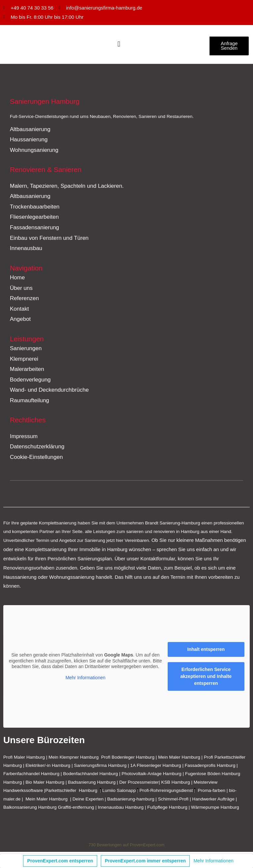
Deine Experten (88, 800)
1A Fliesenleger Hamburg (156, 767)
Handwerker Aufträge (213, 800)
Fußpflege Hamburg (167, 809)
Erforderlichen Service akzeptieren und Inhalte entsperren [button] (206, 678)
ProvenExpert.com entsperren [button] (60, 861)
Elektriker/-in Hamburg (48, 767)
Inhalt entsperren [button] (206, 651)
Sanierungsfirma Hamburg (101, 767)
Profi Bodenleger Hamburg (128, 758)
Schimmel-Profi (173, 800)
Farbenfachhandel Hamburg (32, 775)
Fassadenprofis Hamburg (211, 767)
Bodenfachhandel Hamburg (91, 775)
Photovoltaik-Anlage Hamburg (152, 775)
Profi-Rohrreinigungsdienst (166, 792)
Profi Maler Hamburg (24, 758)
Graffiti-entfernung (76, 809)
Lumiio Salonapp (119, 792)
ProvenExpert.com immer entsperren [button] (145, 861)
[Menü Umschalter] (119, 45)
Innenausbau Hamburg (121, 809)
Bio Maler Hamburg (45, 784)
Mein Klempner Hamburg (73, 758)
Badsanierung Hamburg (92, 784)
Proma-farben (211, 792)
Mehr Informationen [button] (85, 679)
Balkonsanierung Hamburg (30, 809)
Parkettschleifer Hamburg (71, 792)
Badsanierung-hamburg (131, 800)
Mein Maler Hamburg (179, 758)
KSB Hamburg (176, 784)
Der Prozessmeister (139, 784)
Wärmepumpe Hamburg (215, 809)
